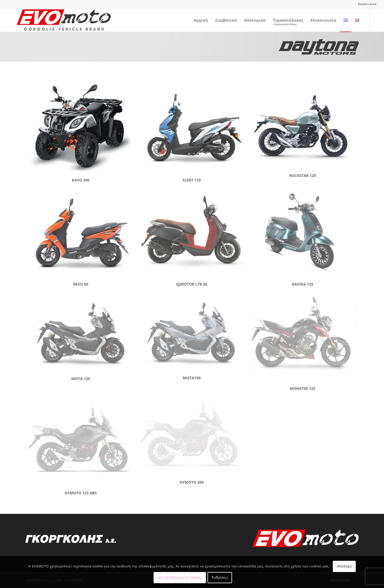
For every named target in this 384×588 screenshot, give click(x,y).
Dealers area (367, 4)
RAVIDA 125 (302, 284)
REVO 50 (81, 284)
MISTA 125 (81, 379)
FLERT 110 (191, 180)
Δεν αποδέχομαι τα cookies (180, 577)
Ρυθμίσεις (220, 577)
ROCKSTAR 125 (303, 175)
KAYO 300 (81, 180)
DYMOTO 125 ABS (81, 493)
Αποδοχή (344, 566)
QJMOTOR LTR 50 (192, 284)
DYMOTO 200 (191, 482)
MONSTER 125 (302, 388)
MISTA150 (192, 378)
